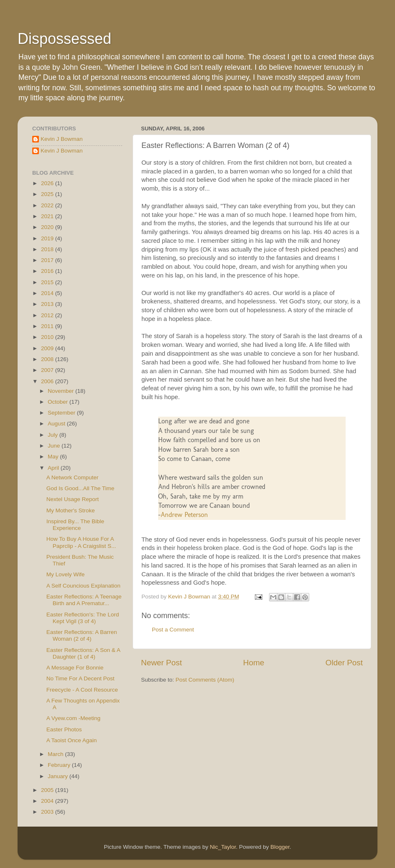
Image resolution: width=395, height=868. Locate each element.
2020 (48, 227)
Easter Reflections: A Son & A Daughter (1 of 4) (83, 653)
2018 (48, 249)
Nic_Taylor (223, 847)
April (54, 468)
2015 (48, 282)
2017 (48, 260)
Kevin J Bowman (62, 139)
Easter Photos (64, 729)
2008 (48, 359)
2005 (48, 790)
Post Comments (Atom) (205, 680)
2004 (48, 801)
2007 (48, 370)
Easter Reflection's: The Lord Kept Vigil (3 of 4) (83, 618)
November (62, 391)
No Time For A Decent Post (81, 678)
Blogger (280, 847)
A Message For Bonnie (75, 668)
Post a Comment (173, 630)
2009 (48, 348)
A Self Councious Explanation (83, 586)
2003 (48, 812)
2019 (48, 238)
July (54, 435)
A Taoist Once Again (72, 740)
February (60, 765)
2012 (48, 315)
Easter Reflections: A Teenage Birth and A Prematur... (84, 600)
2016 (48, 271)
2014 (48, 293)
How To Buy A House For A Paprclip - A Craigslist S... (81, 542)
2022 (48, 205)
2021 (48, 216)
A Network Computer (73, 477)
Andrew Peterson (184, 515)
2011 (48, 326)
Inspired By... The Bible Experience (75, 525)
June (55, 446)
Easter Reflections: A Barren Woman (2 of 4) (82, 635)
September (62, 413)
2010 (48, 337)
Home (254, 663)
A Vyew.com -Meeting (73, 718)
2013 (48, 304)
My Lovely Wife (66, 574)
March (56, 754)
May (54, 457)
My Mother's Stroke (71, 510)
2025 (48, 194)
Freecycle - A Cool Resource (82, 690)
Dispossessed (64, 39)
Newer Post (162, 663)
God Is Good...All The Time (81, 488)
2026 (48, 183)
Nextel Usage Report (73, 499)
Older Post (344, 663)
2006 (48, 381)
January (59, 776)
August (57, 424)
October (59, 402)
